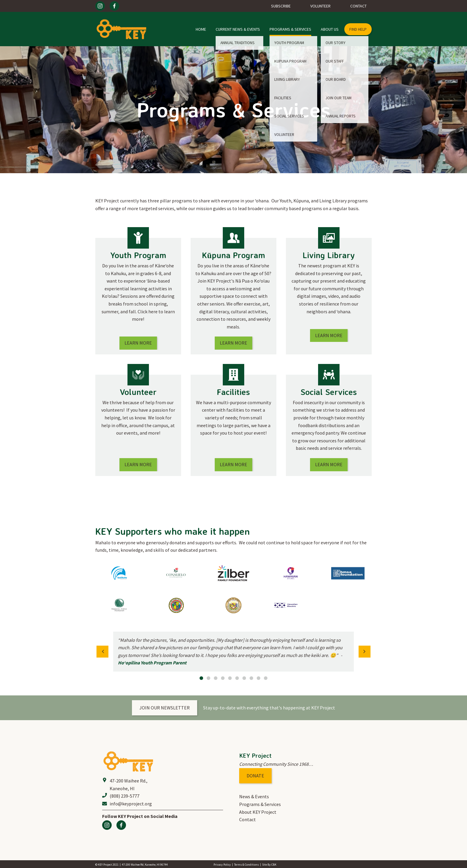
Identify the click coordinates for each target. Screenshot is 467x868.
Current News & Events (238, 29)
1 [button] (201, 678)
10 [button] (266, 678)
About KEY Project (258, 812)
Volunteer (320, 6)
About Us (330, 29)
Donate (255, 776)
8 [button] (251, 678)
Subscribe (281, 6)
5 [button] (230, 678)
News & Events (254, 796)
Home (201, 29)
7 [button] (244, 678)
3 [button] (216, 678)
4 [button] (223, 678)
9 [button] (259, 678)
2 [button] (208, 678)
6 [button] (237, 678)
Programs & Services (290, 29)
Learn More (138, 343)
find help (358, 29)
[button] (102, 652)
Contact (358, 6)
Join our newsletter (165, 708)
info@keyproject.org (131, 804)
